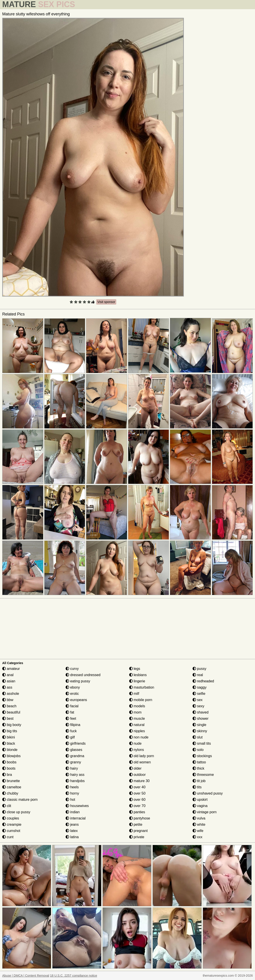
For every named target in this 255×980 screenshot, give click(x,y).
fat (70, 712)
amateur (11, 669)
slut (198, 737)
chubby (10, 793)
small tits (202, 743)
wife (198, 831)
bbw (8, 700)
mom (135, 712)
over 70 (137, 806)
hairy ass (75, 775)
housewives (77, 806)
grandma (75, 756)
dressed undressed (83, 675)
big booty (12, 725)
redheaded (203, 681)
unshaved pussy (208, 793)
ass (7, 687)
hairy (72, 768)
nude (135, 743)
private (137, 837)
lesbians (138, 675)
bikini (9, 737)
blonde (10, 750)
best (8, 719)
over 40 (137, 787)
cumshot (11, 831)
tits (197, 787)
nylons (137, 750)
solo (198, 750)
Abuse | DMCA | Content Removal (26, 976)
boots (9, 768)
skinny (200, 731)
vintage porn (205, 812)
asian (9, 681)
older (135, 768)
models (137, 706)
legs (135, 669)
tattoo (199, 762)
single (199, 725)
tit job (199, 781)
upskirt (200, 800)
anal (8, 675)
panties (137, 812)
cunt (8, 837)
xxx (197, 837)
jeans (72, 824)
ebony (73, 687)
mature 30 (139, 781)
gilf (70, 737)
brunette (11, 781)
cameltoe (12, 787)
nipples (137, 731)
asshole (11, 694)
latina (72, 837)
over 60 (137, 800)
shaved (201, 712)
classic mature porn (20, 800)
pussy (199, 669)
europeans (76, 700)
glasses (74, 750)
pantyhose (140, 818)
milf (134, 694)
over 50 (137, 793)
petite (136, 824)
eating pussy (78, 681)
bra (7, 775)
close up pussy (16, 812)
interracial (76, 818)
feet (71, 719)
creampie (12, 824)
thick (198, 768)
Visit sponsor (106, 302)
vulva (199, 818)
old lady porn (142, 756)
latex (72, 831)
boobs (9, 762)
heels (72, 787)
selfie (199, 694)
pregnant (139, 831)
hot (70, 800)
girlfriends (76, 743)
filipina (73, 725)
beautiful (11, 712)
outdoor (138, 775)
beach (9, 706)
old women (140, 762)
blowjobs (11, 756)
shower (201, 719)
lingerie (137, 681)
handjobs (75, 781)
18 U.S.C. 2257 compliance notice (74, 976)
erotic (72, 694)
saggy (200, 687)
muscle (137, 719)
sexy (198, 706)
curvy (72, 669)
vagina (200, 806)
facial (72, 706)
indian (73, 812)
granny (73, 762)
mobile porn (141, 700)
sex (198, 700)
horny (72, 793)
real (198, 675)
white (199, 824)
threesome (203, 775)
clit (7, 806)
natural (137, 725)
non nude (139, 737)
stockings (202, 756)
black (9, 743)
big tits (10, 731)
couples (11, 818)
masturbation (142, 687)
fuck (71, 731)
